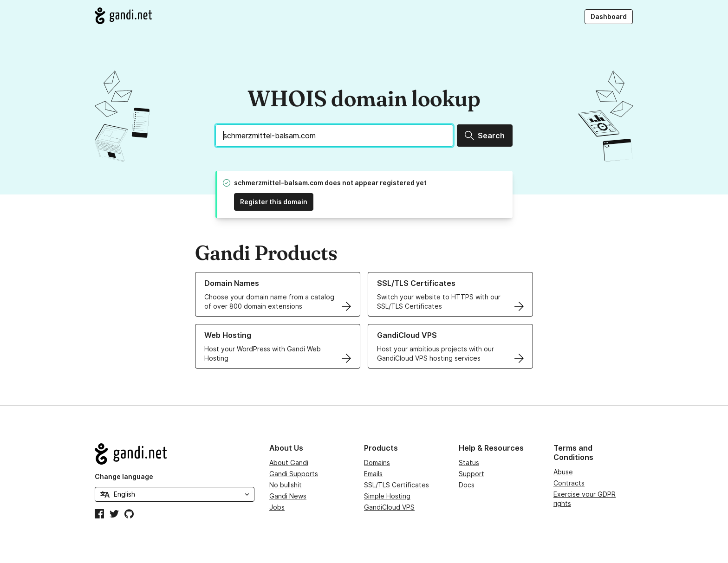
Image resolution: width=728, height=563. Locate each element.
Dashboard (609, 16)
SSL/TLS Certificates (396, 485)
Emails (373, 474)
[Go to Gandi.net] (123, 16)
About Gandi (289, 463)
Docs (467, 485)
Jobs (277, 507)
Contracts (569, 483)
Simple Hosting (387, 496)
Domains (377, 463)
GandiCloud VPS (389, 507)
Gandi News (288, 496)
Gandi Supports (294, 474)
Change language (124, 476)
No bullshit (286, 485)
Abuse (563, 472)
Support (471, 474)
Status (469, 463)
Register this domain (274, 202)
